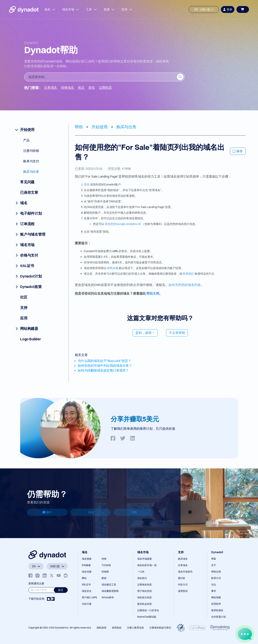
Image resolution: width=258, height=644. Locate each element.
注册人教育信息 (135, 628)
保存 (238, 151)
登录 (87, 184)
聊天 (47, 512)
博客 (134, 512)
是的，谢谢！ (145, 333)
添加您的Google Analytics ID (123, 224)
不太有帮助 (177, 333)
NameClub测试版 (147, 617)
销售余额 (112, 268)
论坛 (91, 512)
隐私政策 (102, 628)
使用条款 (117, 628)
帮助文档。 (154, 293)
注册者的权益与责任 (160, 628)
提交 (61, 590)
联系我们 (188, 274)
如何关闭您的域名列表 (185, 285)
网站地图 (216, 597)
